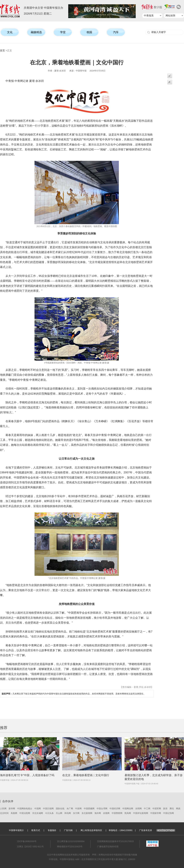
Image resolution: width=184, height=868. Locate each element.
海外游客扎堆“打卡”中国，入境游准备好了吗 (27, 775)
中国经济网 (115, 809)
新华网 (12, 809)
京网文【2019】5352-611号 (30, 847)
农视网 (106, 813)
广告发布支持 (157, 830)
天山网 (59, 813)
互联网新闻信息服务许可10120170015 (115, 841)
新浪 (165, 809)
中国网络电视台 (25, 809)
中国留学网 (156, 813)
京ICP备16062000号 (27, 841)
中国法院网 (25, 813)
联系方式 (36, 830)
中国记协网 (169, 813)
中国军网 (157, 809)
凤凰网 (14, 813)
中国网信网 (128, 809)
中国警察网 (117, 813)
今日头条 (49, 813)
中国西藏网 (89, 809)
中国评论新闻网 (141, 813)
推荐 (4, 728)
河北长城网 (38, 813)
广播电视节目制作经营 (108, 847)
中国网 (38, 809)
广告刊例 (68, 830)
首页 (2, 51)
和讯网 (68, 813)
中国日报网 (48, 809)
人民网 (3, 809)
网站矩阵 (171, 16)
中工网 (147, 809)
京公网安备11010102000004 (71, 841)
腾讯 (172, 809)
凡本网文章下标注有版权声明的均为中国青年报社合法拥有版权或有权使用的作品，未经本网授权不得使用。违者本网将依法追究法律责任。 (74, 694)
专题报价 (52, 830)
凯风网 (128, 813)
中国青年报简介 (16, 830)
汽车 (116, 32)
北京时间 (4, 813)
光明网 (138, 809)
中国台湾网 (102, 809)
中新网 (78, 809)
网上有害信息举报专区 (91, 830)
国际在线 (60, 809)
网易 (178, 809)
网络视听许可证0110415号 (70, 847)
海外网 (98, 813)
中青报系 (149, 16)
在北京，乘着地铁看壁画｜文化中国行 (86, 775)
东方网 (76, 813)
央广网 (70, 809)
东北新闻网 (87, 813)
